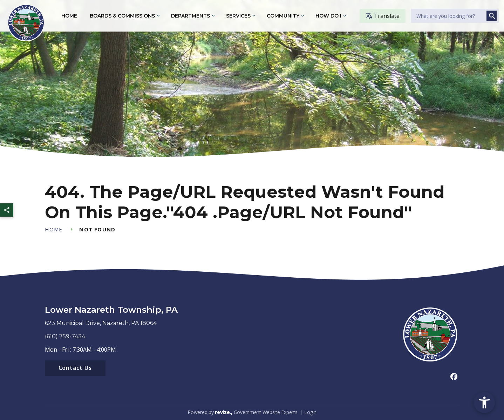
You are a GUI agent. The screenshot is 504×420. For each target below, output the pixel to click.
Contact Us (75, 368)
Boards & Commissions (122, 16)
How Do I (328, 16)
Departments (190, 16)
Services (238, 16)
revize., (224, 412)
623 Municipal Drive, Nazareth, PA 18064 (101, 323)
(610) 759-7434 (65, 336)
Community (283, 16)
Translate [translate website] (383, 16)
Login (310, 412)
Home (69, 16)
